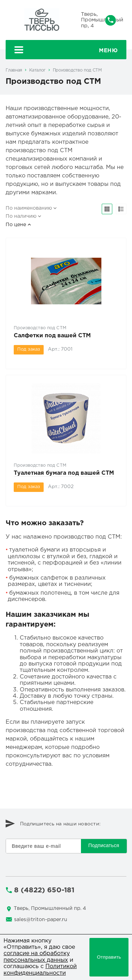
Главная (14, 70)
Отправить (109, 957)
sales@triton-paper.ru (41, 920)
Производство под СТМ (77, 70)
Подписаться (104, 845)
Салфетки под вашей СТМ (52, 336)
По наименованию (29, 208)
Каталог (37, 70)
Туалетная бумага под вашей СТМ (64, 473)
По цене (16, 225)
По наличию (21, 216)
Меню (66, 51)
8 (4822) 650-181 (44, 890)
